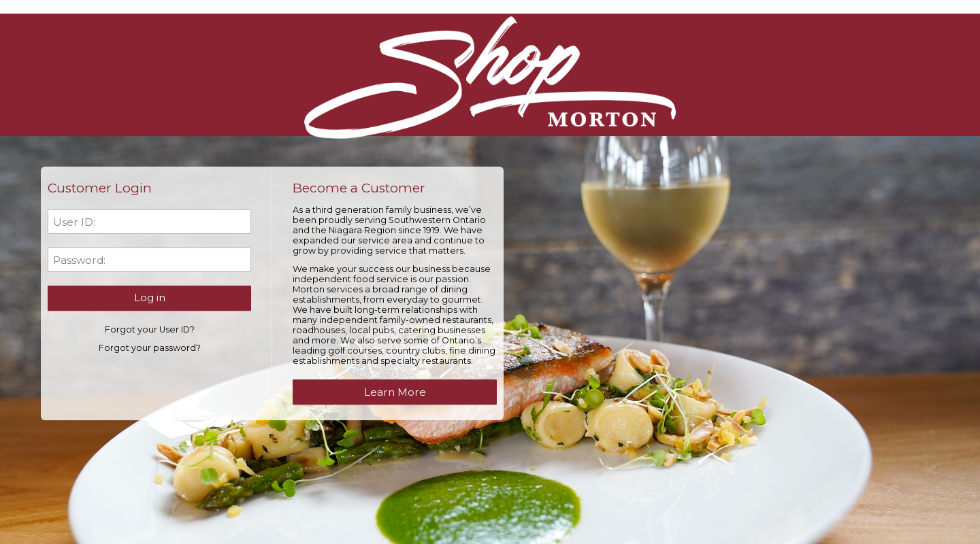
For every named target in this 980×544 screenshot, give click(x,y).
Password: (79, 260)
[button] (149, 298)
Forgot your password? (150, 348)
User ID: (74, 222)
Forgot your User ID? (150, 329)
